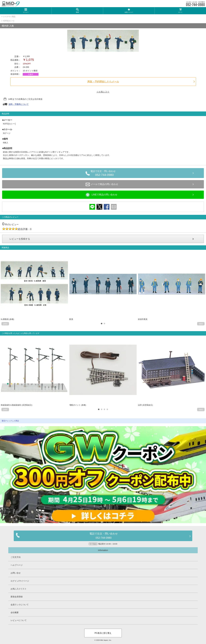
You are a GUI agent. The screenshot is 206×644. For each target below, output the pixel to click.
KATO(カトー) (9, 21)
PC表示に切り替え (103, 633)
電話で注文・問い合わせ (104, 174)
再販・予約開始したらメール (103, 82)
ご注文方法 (16, 557)
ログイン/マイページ (20, 581)
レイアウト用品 (9, 17)
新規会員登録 (17, 597)
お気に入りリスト (19, 589)
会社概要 (15, 612)
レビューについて (19, 620)
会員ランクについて (20, 605)
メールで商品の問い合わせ (102, 184)
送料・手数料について (19, 104)
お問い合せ (16, 573)
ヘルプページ (17, 565)
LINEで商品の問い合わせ (101, 195)
